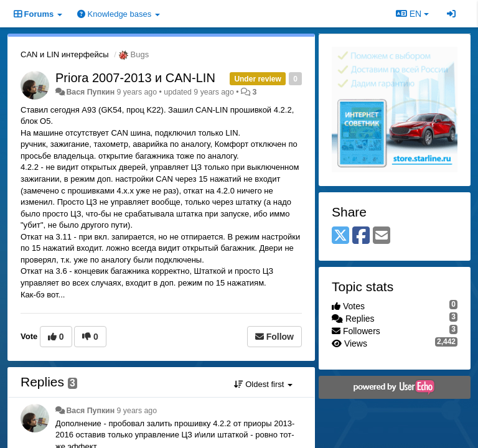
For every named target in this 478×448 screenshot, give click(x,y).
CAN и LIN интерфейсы (65, 54)
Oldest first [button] (263, 384)
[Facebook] (361, 236)
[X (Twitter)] (340, 236)
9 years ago (137, 411)
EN (412, 14)
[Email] (382, 236)
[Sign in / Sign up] (451, 14)
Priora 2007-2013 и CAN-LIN (135, 78)
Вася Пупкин (90, 92)
